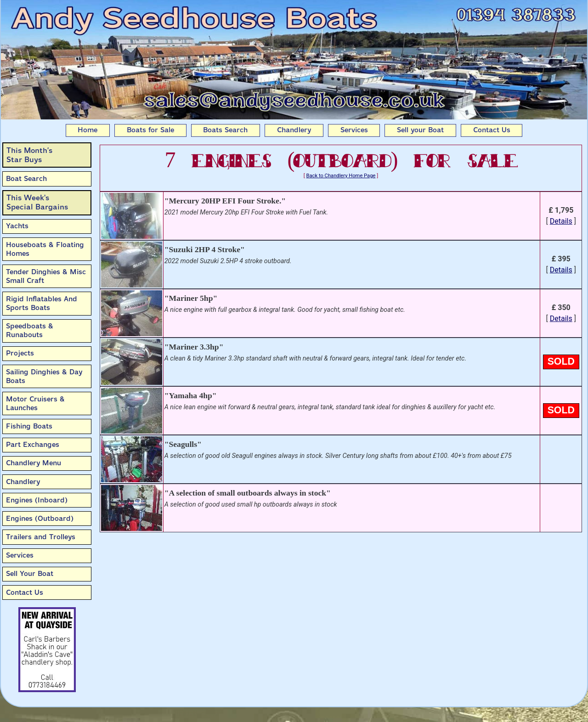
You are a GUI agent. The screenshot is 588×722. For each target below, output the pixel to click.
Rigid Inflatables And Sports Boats (42, 303)
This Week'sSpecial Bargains (37, 202)
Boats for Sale (150, 130)
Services (354, 130)
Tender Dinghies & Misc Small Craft (46, 276)
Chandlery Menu (34, 463)
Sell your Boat (420, 130)
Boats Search (225, 130)
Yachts (17, 226)
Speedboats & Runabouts (30, 330)
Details (561, 221)
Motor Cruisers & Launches (35, 403)
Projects (20, 353)
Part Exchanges (33, 445)
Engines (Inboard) (37, 500)
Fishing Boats (29, 426)
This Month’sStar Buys (29, 155)
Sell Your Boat (30, 574)
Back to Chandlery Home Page (341, 176)
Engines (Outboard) (40, 519)
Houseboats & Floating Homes (45, 249)
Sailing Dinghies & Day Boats (44, 376)
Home (88, 130)
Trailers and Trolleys (41, 537)
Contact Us (492, 130)
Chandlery (294, 130)
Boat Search (26, 179)
